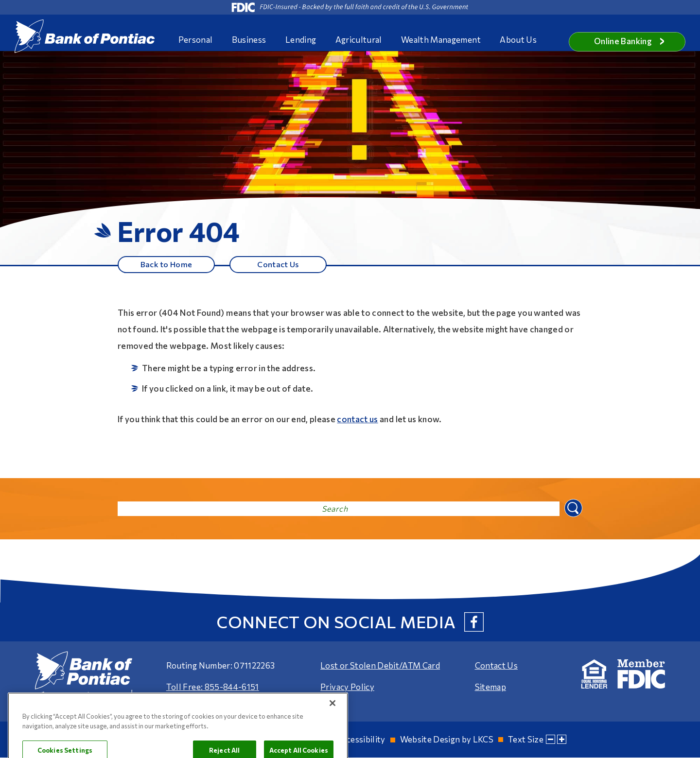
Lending (301, 40)
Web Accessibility (351, 740)
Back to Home (166, 264)
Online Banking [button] (630, 41)
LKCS (483, 740)
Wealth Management (441, 40)
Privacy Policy (347, 687)
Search (572, 508)
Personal (196, 40)
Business (249, 40)
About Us (518, 40)
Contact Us (278, 264)
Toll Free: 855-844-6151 (213, 687)
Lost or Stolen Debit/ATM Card (380, 666)
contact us (357, 420)
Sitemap (490, 687)
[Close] (332, 734)
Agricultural (359, 40)
